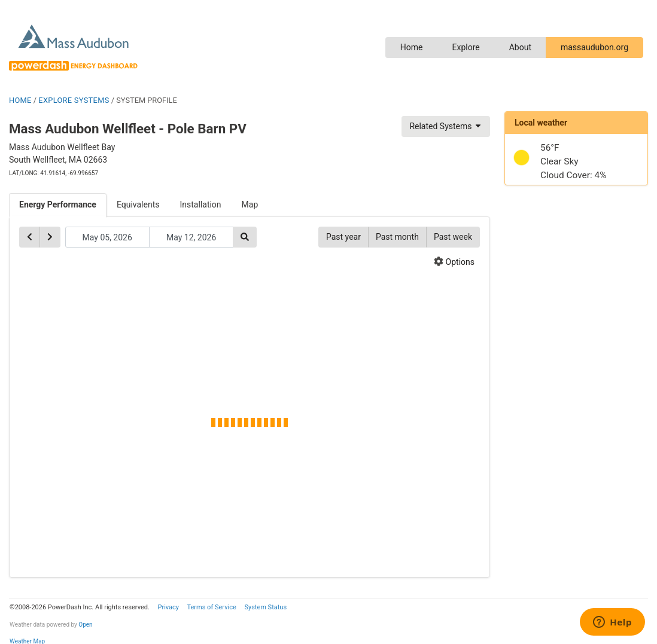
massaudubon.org (594, 47)
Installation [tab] (201, 205)
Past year (343, 237)
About (520, 47)
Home (412, 47)
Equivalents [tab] (138, 205)
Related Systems (446, 126)
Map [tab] (250, 205)
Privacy (168, 607)
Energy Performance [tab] (58, 205)
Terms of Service (211, 607)
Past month (397, 237)
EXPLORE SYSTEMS (74, 100)
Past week (453, 237)
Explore (466, 47)
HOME (20, 100)
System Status (265, 607)
